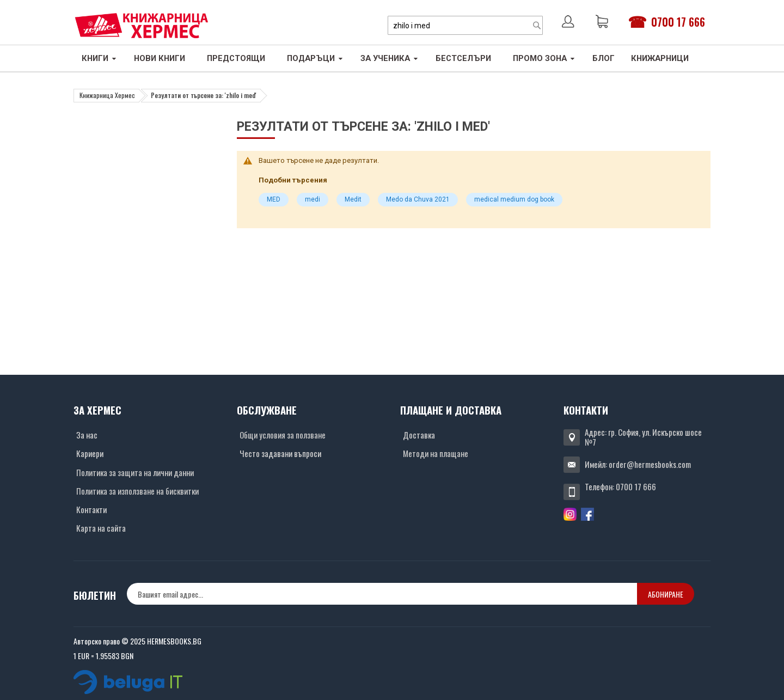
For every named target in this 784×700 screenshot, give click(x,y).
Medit (353, 199)
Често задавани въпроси (280, 453)
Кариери (90, 453)
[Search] (537, 25)
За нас (87, 435)
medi (313, 199)
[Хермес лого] (142, 25)
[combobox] (465, 25)
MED (274, 199)
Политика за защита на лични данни (135, 472)
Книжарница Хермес (107, 95)
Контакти (91, 509)
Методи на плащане (436, 453)
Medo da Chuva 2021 (418, 199)
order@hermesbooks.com (650, 464)
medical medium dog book (514, 199)
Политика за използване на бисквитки (137, 491)
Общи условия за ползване (283, 435)
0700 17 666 (678, 22)
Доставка (419, 435)
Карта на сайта (101, 528)
